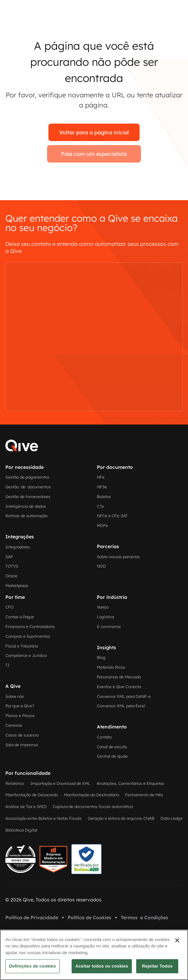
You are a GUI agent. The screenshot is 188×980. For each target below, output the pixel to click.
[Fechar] (177, 940)
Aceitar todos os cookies (102, 966)
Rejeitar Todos (157, 966)
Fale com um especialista (94, 154)
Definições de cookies (32, 966)
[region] (94, 955)
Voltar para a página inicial (94, 132)
